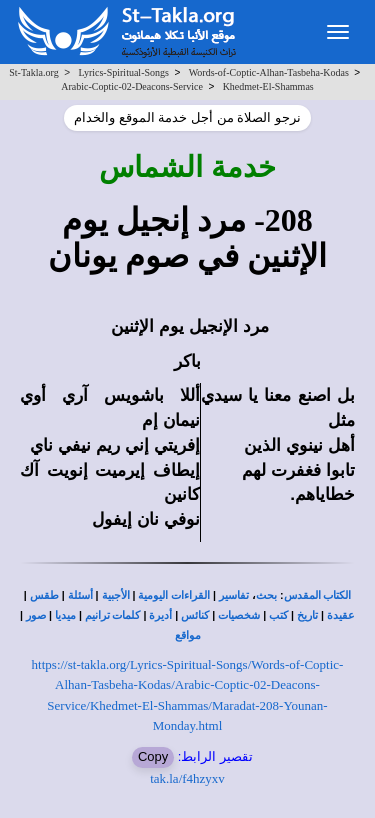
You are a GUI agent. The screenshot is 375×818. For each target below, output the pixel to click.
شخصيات (239, 615)
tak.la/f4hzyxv (187, 778)
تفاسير (234, 595)
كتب (278, 615)
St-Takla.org (33, 72)
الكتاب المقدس (318, 595)
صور (36, 615)
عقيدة (341, 615)
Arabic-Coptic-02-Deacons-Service (132, 86)
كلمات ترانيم (113, 615)
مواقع (188, 635)
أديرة (160, 615)
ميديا (65, 615)
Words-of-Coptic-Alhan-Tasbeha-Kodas (269, 72)
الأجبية (116, 595)
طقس (44, 595)
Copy (153, 756)
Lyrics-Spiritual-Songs (123, 72)
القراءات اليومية (174, 595)
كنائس (195, 615)
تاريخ (307, 615)
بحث (266, 595)
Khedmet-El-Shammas (268, 86)
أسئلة (80, 595)
